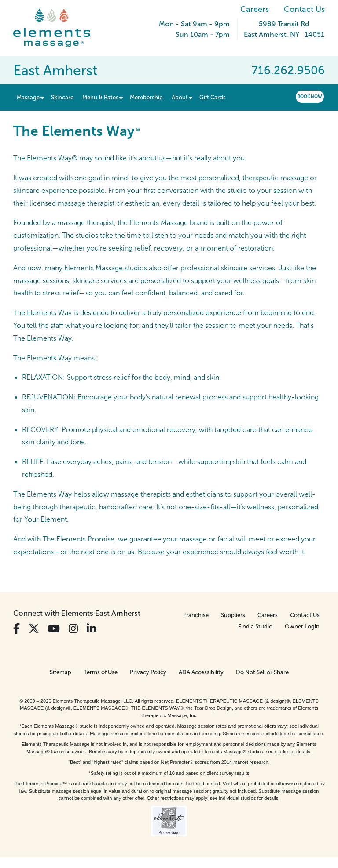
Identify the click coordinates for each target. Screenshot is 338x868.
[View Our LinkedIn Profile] (91, 629)
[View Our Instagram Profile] (73, 629)
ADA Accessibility (201, 672)
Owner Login (302, 626)
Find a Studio (255, 626)
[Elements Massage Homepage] (58, 28)
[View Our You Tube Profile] (54, 629)
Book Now (310, 96)
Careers (255, 9)
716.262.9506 (288, 70)
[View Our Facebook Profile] (17, 629)
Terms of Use (101, 672)
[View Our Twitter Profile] (34, 629)
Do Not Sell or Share (262, 672)
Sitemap (61, 672)
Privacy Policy (148, 672)
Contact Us (304, 9)
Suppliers (233, 615)
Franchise (196, 615)
